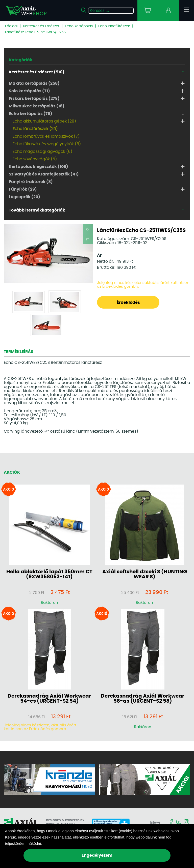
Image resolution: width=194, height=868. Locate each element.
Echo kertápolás (79, 26)
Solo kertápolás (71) (29, 91)
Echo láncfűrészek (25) (35, 129)
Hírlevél (155, 823)
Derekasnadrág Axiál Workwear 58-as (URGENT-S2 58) (143, 699)
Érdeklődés (128, 303)
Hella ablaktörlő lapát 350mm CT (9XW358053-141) (49, 574)
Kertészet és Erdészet (41, 26)
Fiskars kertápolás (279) (34, 99)
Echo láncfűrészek (114, 26)
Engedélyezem (97, 855)
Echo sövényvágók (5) (35, 159)
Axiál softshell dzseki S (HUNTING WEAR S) (145, 574)
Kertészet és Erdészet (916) (37, 72)
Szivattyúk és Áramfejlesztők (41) (44, 174)
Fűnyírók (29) (23, 189)
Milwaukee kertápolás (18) (37, 106)
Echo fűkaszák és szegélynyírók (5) (47, 144)
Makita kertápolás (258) (34, 83)
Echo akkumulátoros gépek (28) (44, 121)
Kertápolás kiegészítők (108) (39, 167)
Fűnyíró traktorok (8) (31, 182)
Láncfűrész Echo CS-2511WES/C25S (35, 32)
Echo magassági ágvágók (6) (42, 152)
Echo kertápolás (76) (31, 114)
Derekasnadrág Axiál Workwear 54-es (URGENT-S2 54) (49, 699)
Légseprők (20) (25, 197)
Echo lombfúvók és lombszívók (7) (46, 136)
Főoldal (11, 26)
